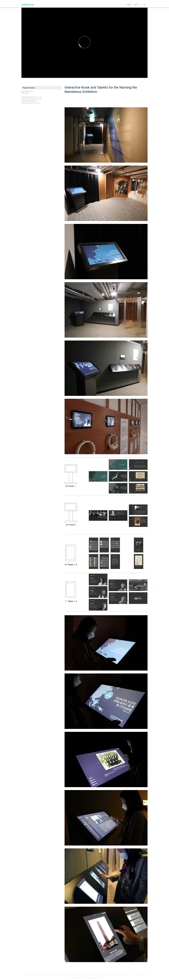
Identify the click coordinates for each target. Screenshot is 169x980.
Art (145, 5)
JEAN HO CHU (28, 5)
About (137, 5)
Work (129, 5)
